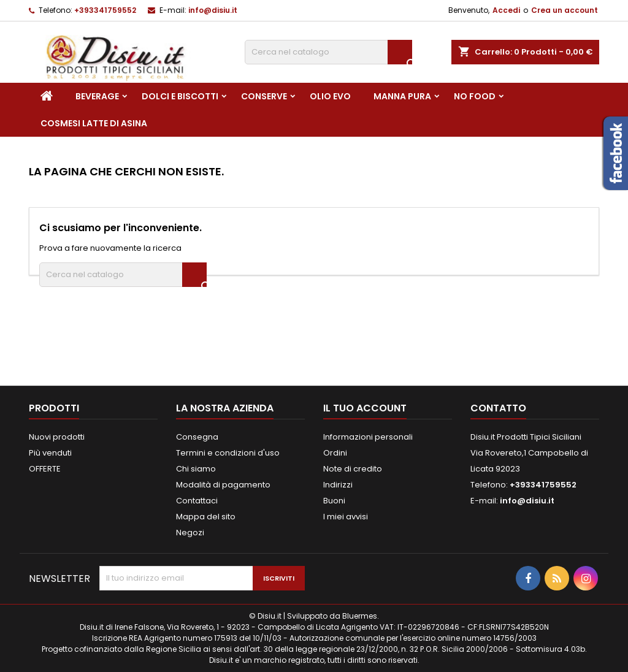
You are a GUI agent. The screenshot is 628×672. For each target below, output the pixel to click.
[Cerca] (328, 52)
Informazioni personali (368, 437)
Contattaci (197, 501)
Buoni (334, 501)
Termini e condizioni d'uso (228, 453)
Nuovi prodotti (57, 437)
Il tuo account (365, 408)
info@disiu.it (213, 10)
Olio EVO (330, 96)
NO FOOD (475, 96)
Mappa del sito (206, 517)
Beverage (97, 96)
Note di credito (353, 469)
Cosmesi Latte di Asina (94, 123)
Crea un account (565, 10)
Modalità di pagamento (223, 485)
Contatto (498, 408)
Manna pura (402, 96)
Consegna (197, 437)
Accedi (506, 10)
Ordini (335, 453)
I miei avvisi (346, 517)
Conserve (264, 96)
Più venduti (50, 453)
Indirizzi (338, 485)
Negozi (190, 533)
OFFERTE (45, 469)
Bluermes (360, 616)
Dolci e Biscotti (180, 96)
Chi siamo (196, 469)
